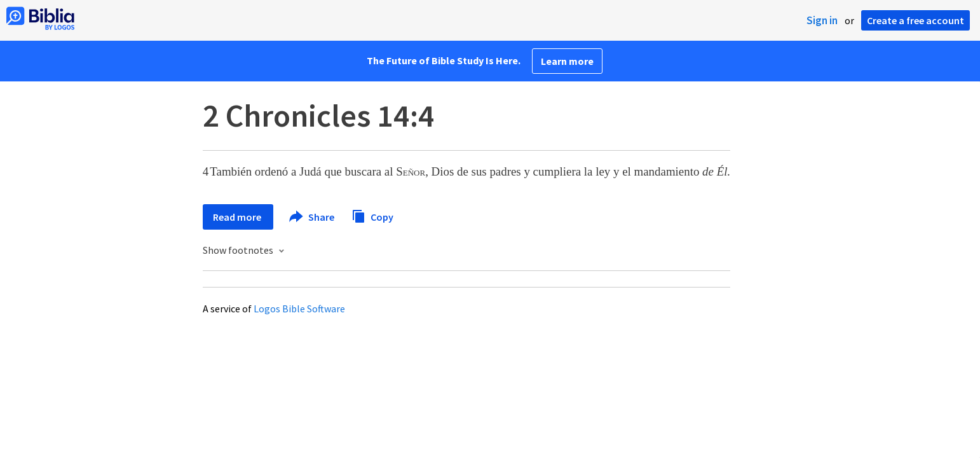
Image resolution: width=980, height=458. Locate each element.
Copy (372, 215)
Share (312, 217)
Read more (238, 217)
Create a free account (915, 20)
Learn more (567, 61)
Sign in (822, 20)
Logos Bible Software (299, 309)
